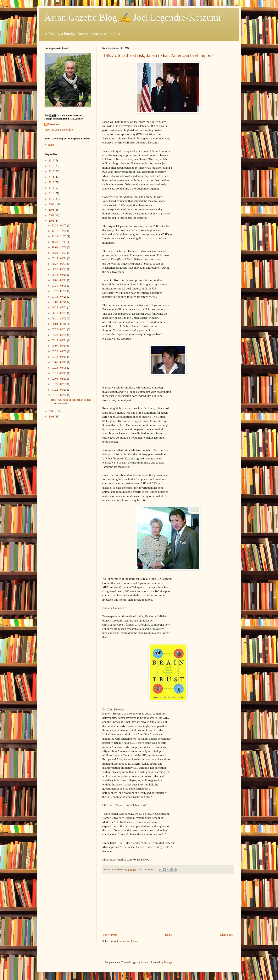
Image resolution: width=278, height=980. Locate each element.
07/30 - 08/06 (59, 286)
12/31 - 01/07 (59, 226)
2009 (52, 204)
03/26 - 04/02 (59, 351)
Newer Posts (110, 935)
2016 (52, 166)
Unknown (54, 124)
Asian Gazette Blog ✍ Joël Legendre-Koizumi (133, 17)
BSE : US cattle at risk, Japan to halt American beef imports (158, 55)
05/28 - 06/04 (59, 329)
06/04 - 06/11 (59, 324)
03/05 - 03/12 (59, 362)
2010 (52, 199)
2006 (52, 221)
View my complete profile (59, 130)
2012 (52, 188)
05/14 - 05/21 (59, 340)
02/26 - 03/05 (59, 368)
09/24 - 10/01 (59, 253)
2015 (52, 171)
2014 (52, 177)
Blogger (168, 962)
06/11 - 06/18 (59, 319)
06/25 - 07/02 (59, 308)
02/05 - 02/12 (59, 379)
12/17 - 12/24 (59, 231)
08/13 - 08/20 (59, 275)
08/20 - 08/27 (59, 269)
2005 (52, 411)
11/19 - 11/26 (59, 236)
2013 (52, 182)
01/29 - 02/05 (59, 384)
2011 (52, 193)
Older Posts (226, 935)
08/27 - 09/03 (59, 264)
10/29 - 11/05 (59, 242)
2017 (52, 161)
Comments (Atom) (127, 941)
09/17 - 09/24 (59, 258)
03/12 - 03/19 (59, 357)
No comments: (147, 869)
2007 (52, 215)
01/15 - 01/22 (59, 395)
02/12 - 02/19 (59, 373)
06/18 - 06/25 (59, 313)
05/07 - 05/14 (59, 346)
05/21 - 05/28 (59, 335)
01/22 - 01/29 (59, 390)
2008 (52, 210)
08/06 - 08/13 (59, 280)
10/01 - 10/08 (59, 247)
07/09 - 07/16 (59, 302)
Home (169, 935)
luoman (145, 962)
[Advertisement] (168, 903)
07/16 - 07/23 (59, 297)
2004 (52, 417)
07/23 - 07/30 (59, 291)
